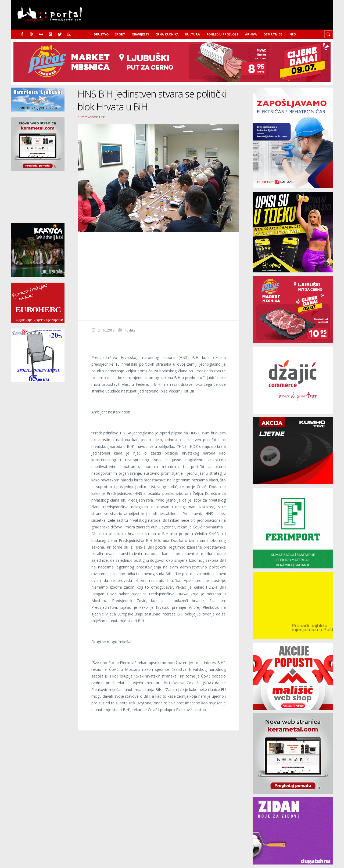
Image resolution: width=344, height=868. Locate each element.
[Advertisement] (159, 276)
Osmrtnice (273, 34)
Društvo (101, 34)
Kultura (193, 34)
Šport (120, 34)
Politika (130, 330)
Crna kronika (167, 34)
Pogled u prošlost (223, 34)
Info (292, 34)
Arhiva (251, 34)
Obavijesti (140, 34)
